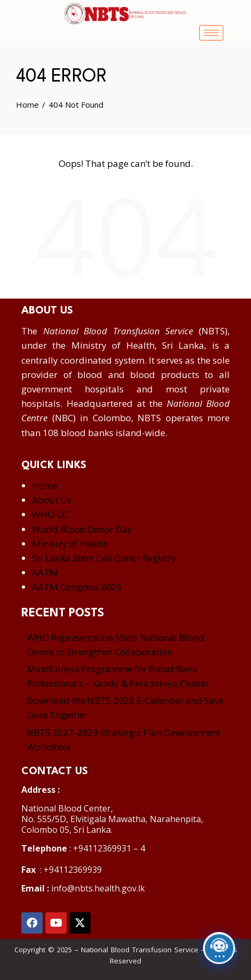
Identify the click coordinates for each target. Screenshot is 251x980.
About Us (52, 500)
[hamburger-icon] (211, 33)
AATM (45, 572)
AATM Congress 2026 (77, 587)
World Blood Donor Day (82, 529)
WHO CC (50, 514)
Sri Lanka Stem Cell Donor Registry (104, 558)
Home (45, 485)
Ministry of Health (70, 544)
